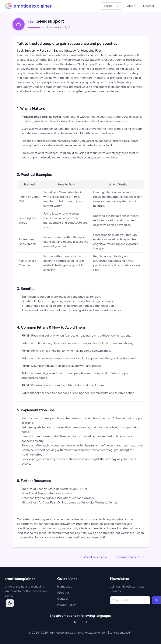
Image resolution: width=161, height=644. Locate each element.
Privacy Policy (66, 605)
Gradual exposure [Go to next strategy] (131, 557)
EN (75, 622)
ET (81, 622)
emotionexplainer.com (93, 633)
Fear (31, 21)
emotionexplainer (28, 6)
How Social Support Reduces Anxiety (47, 493)
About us (63, 593)
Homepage (65, 586)
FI (87, 622)
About (131, 6)
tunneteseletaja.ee (63, 633)
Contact (149, 6)
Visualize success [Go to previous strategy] (93, 557)
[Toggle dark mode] (10, 603)
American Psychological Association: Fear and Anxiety (58, 498)
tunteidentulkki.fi (121, 633)
